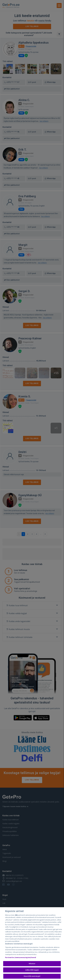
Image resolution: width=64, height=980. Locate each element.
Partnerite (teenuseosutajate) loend (21, 958)
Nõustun (32, 964)
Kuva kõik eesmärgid (32, 977)
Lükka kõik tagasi (32, 971)
